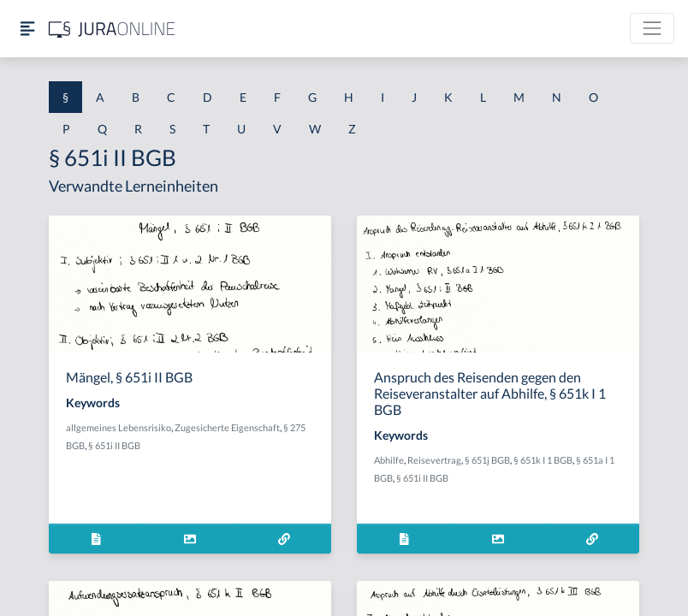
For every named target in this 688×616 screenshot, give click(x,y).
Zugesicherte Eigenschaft (227, 427)
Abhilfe (389, 460)
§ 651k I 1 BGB (543, 460)
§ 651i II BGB (114, 445)
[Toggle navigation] (652, 28)
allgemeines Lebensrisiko (119, 427)
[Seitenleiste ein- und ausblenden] (27, 29)
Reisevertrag (434, 460)
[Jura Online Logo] (112, 29)
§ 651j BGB (487, 460)
